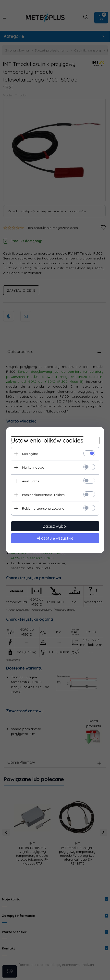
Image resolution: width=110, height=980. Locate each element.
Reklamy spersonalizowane (43, 508)
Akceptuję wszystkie (55, 538)
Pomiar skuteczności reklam (43, 495)
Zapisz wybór (55, 526)
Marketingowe (33, 467)
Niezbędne (30, 454)
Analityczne (31, 481)
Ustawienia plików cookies (47, 440)
